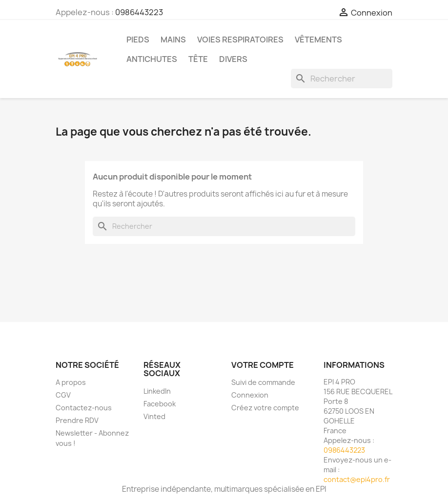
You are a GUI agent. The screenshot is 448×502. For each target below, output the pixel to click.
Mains (173, 40)
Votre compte (263, 365)
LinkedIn (157, 391)
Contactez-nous (84, 408)
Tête (198, 59)
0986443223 (139, 12)
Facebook (160, 404)
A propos (71, 382)
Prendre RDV (77, 420)
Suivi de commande (263, 382)
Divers (233, 59)
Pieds (138, 40)
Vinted (154, 416)
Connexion (250, 395)
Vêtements (318, 40)
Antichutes (152, 59)
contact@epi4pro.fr (357, 479)
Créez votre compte (265, 408)
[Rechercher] (342, 79)
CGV (63, 395)
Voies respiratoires (240, 40)
